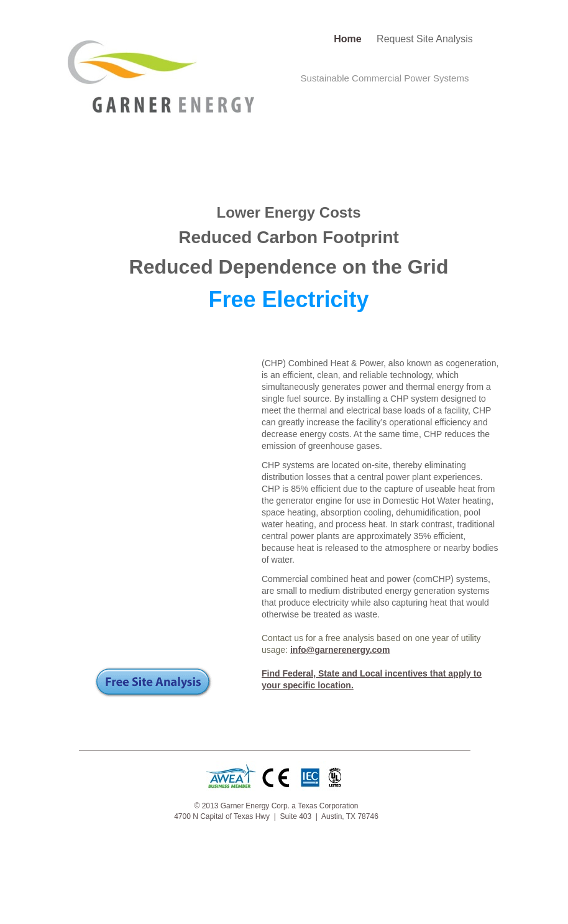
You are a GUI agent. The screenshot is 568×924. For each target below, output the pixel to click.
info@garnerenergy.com (340, 650)
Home (349, 39)
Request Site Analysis (425, 39)
